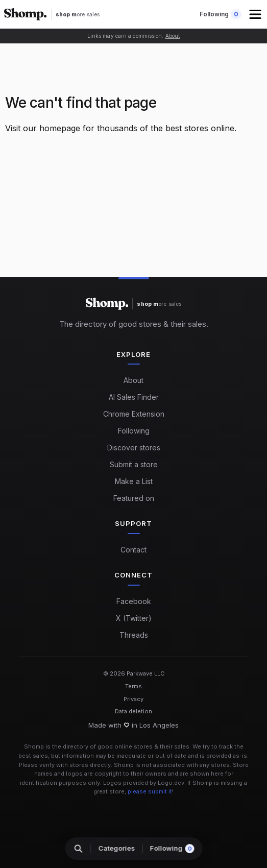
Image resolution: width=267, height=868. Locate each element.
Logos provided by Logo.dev (144, 783)
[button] (256, 14)
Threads (134, 635)
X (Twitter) (134, 618)
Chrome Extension (134, 414)
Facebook (134, 601)
